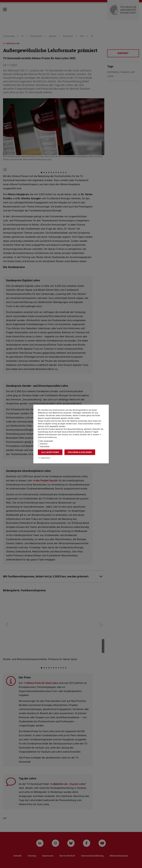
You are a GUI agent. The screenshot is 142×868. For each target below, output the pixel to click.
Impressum (44, 458)
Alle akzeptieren (50, 452)
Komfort (43, 444)
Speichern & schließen (80, 452)
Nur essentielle (45, 441)
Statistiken (44, 446)
